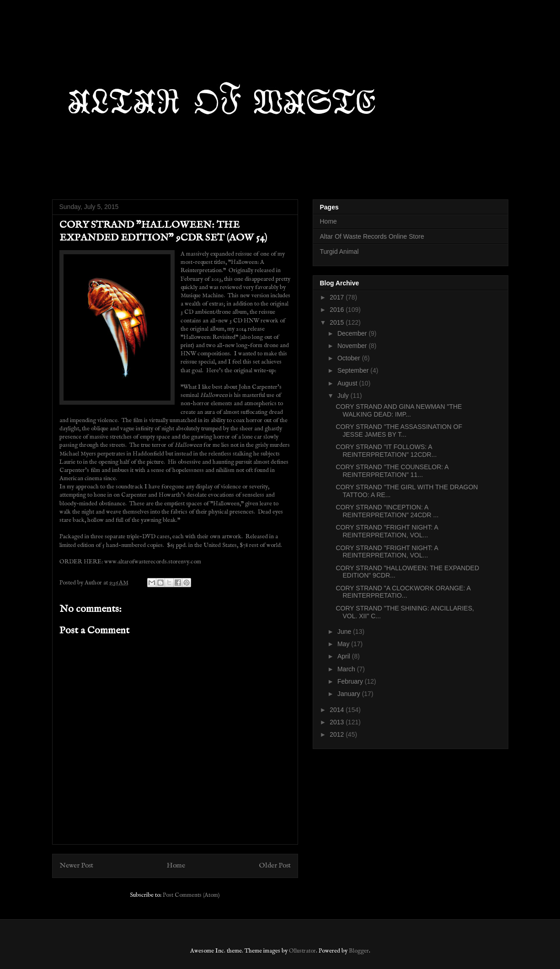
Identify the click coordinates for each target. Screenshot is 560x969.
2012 (338, 734)
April (345, 656)
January (350, 694)
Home (176, 866)
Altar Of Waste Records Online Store (372, 236)
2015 (338, 322)
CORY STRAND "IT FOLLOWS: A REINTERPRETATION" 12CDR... (386, 451)
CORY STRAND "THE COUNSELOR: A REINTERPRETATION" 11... (392, 471)
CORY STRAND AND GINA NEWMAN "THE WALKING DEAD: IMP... (399, 410)
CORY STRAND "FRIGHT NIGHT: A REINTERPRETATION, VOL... (387, 531)
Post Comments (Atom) (191, 895)
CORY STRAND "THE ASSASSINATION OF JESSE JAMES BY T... (399, 431)
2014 (338, 710)
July (344, 396)
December (353, 333)
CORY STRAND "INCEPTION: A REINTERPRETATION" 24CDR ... (387, 511)
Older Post (275, 866)
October (350, 358)
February (351, 681)
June (345, 632)
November (353, 346)
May (344, 644)
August (348, 383)
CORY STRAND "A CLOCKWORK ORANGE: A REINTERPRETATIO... (403, 592)
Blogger (359, 951)
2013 (338, 722)
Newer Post (76, 866)
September (354, 370)
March (347, 669)
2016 (338, 310)
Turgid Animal (339, 252)
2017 (338, 297)
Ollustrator (302, 951)
